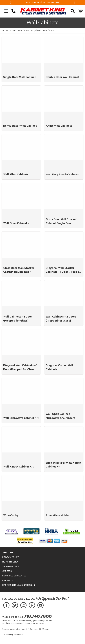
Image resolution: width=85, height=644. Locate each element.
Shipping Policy (11, 566)
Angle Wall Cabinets (59, 126)
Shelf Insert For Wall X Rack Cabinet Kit (63, 465)
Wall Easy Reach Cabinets (62, 174)
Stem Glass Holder (58, 515)
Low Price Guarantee (14, 576)
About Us (8, 552)
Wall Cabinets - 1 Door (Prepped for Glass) (18, 319)
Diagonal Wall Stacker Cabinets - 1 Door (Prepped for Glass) (63, 270)
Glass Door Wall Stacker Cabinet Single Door (61, 221)
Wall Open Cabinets (16, 223)
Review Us (8, 580)
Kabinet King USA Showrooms (19, 585)
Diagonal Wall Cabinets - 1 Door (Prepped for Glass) (20, 367)
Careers (7, 571)
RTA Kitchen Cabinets (19, 30)
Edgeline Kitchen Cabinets (42, 30)
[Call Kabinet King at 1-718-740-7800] (13, 11)
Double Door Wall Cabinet (63, 77)
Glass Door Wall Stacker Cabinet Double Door (19, 270)
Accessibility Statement (12, 635)
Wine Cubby (11, 515)
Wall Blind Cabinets (16, 174)
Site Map (42, 629)
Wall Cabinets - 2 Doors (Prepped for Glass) (61, 319)
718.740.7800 (38, 616)
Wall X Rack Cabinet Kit (18, 467)
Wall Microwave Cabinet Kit (21, 418)
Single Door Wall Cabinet (19, 77)
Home (5, 30)
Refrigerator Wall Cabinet (20, 126)
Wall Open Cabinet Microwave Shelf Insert (60, 416)
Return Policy (10, 562)
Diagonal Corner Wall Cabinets (59, 367)
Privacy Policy (11, 557)
